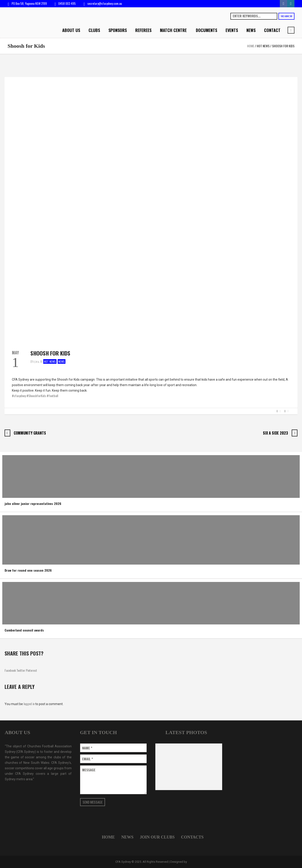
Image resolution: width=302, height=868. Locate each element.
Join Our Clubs (157, 837)
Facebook (10, 670)
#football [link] (52, 396)
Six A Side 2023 (275, 433)
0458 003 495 (67, 3)
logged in (29, 704)
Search (286, 16)
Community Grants (30, 433)
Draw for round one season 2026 (28, 570)
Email (88, 759)
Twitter (21, 670)
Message (89, 770)
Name (87, 748)
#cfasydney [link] (19, 396)
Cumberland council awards (24, 630)
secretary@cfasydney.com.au (105, 3)
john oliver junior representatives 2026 (33, 503)
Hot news (263, 46)
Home (251, 46)
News (62, 361)
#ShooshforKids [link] (36, 396)
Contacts (192, 837)
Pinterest (31, 670)
